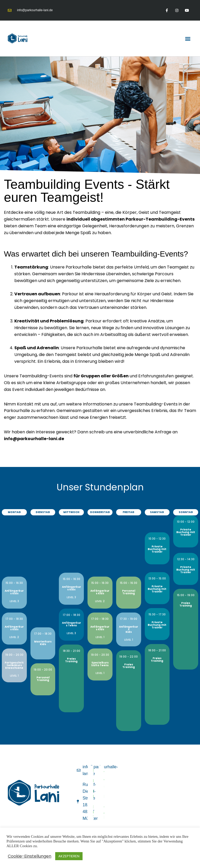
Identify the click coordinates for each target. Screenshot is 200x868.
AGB (107, 770)
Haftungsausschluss (107, 797)
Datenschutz (96, 781)
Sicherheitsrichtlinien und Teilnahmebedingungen (96, 812)
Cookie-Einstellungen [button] (30, 856)
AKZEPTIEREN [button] (69, 856)
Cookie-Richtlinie (96, 794)
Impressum (96, 770)
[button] (188, 38)
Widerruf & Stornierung (107, 783)
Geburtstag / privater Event (107, 812)
